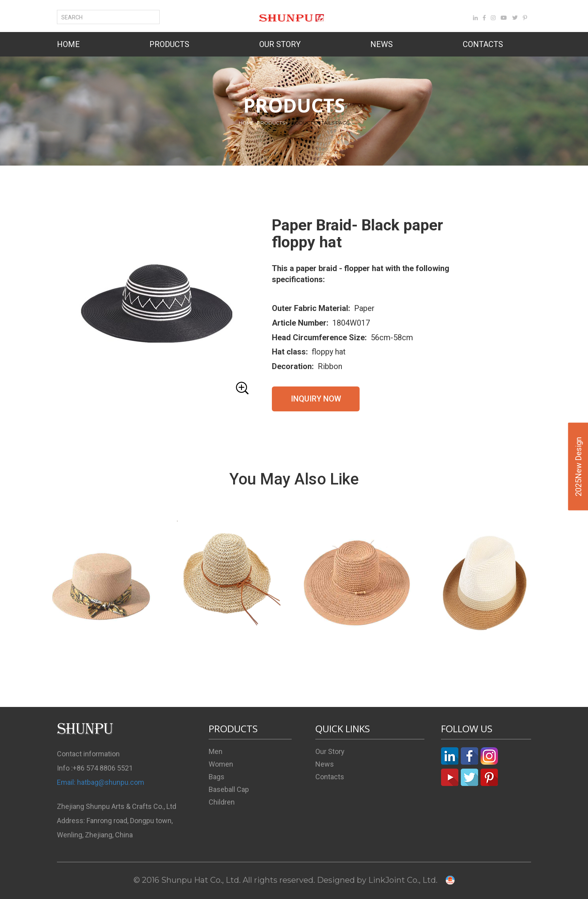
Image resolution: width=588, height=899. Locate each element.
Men (216, 751)
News (325, 764)
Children (222, 802)
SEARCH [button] (76, 17)
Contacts (330, 777)
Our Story (330, 751)
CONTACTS (483, 44)
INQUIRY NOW (316, 399)
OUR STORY (280, 44)
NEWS (382, 44)
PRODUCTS (169, 44)
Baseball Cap (229, 789)
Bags (217, 777)
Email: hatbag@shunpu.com (101, 782)
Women (221, 764)
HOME (68, 44)
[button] (156, 308)
